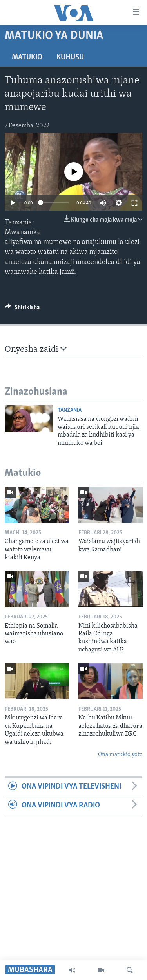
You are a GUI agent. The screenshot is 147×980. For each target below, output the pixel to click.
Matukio (27, 57)
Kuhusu (70, 57)
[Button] (22, 309)
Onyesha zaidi (36, 349)
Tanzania (70, 410)
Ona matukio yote (120, 755)
